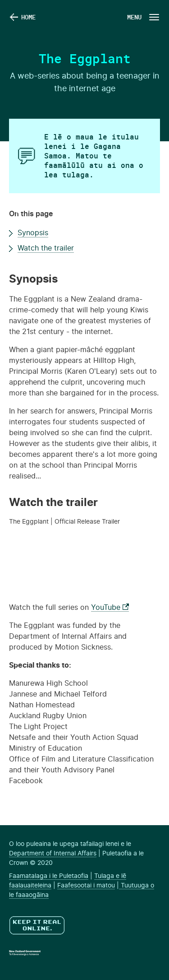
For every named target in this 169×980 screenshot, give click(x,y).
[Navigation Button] (142, 17)
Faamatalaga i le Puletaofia (49, 876)
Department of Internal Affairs (53, 854)
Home (28, 17)
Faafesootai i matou (86, 886)
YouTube (110, 608)
